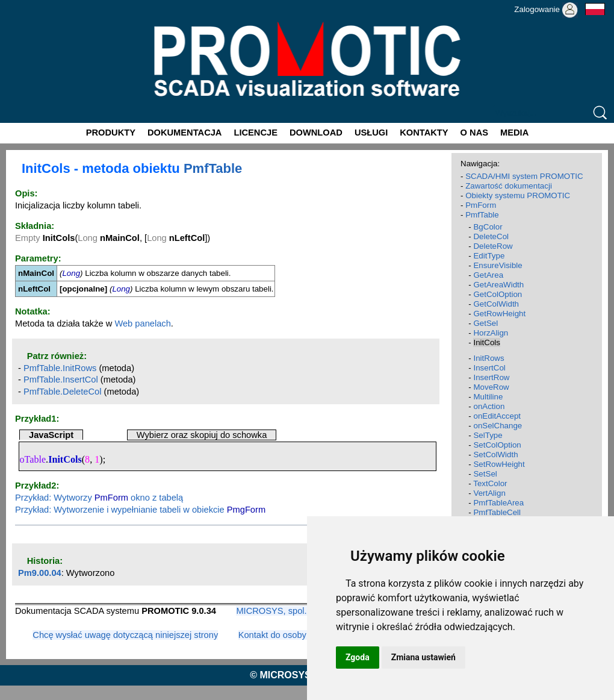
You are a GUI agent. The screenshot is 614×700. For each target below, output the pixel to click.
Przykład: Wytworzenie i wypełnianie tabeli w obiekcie (140, 510)
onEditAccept (497, 416)
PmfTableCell (497, 512)
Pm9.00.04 (40, 573)
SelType (488, 435)
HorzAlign (491, 333)
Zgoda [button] (358, 657)
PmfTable (213, 168)
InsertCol (489, 368)
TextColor (490, 483)
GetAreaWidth (498, 285)
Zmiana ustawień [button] (423, 657)
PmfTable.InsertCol (61, 380)
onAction (489, 406)
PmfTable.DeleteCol (63, 392)
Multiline (488, 397)
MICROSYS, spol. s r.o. (282, 611)
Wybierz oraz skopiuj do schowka (202, 435)
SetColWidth (495, 455)
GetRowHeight (499, 314)
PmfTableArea (498, 503)
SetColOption (497, 445)
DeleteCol (491, 236)
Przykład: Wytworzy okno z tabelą (99, 498)
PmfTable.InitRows (60, 368)
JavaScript (51, 435)
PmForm (481, 205)
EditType (489, 256)
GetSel (485, 323)
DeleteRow (493, 246)
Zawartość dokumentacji (509, 186)
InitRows (488, 358)
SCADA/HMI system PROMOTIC (524, 176)
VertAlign (489, 493)
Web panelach (142, 323)
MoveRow (491, 387)
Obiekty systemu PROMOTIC (518, 195)
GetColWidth (496, 304)
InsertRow (491, 377)
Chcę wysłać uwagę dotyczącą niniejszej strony (125, 635)
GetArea (488, 275)
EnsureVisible (498, 265)
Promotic (22, 4)
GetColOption (498, 294)
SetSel (485, 474)
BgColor (488, 227)
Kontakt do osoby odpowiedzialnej (305, 635)
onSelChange (498, 426)
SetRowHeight (499, 464)
